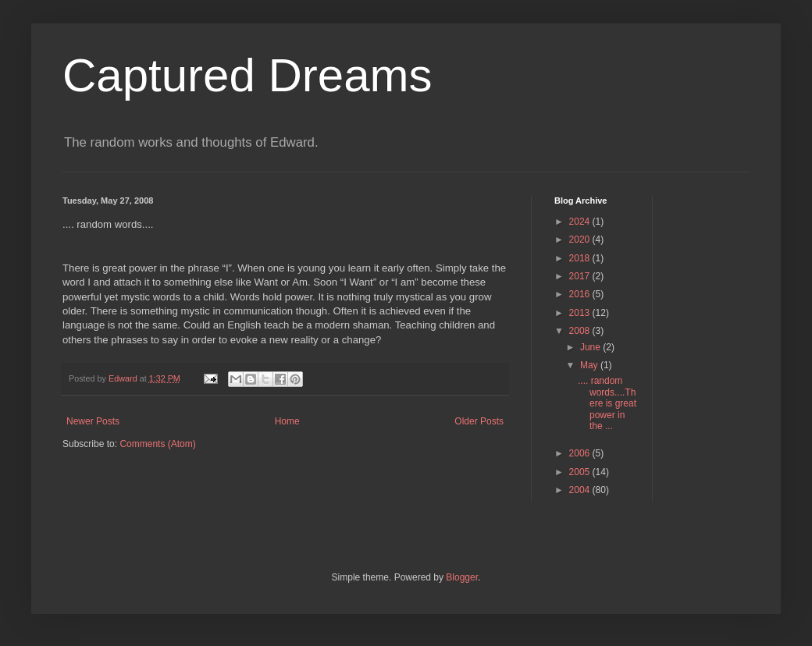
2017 (581, 276)
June (591, 347)
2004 (581, 490)
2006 (581, 453)
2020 (581, 240)
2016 (581, 294)
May (590, 365)
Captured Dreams (248, 75)
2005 (581, 472)
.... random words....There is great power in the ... (607, 403)
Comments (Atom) (157, 444)
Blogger (462, 577)
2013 (581, 313)
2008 (581, 331)
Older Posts (479, 421)
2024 (581, 222)
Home (287, 421)
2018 (581, 258)
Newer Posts (93, 421)
